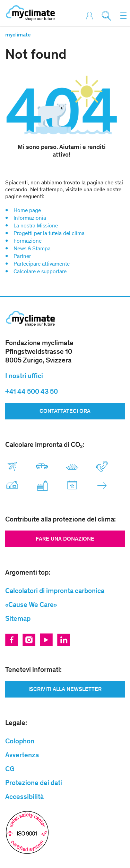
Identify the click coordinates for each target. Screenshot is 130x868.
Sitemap (18, 618)
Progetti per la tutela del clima (49, 233)
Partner (22, 256)
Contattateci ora (65, 411)
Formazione (28, 241)
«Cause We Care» (31, 604)
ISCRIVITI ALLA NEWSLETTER (65, 689)
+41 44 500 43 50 (32, 391)
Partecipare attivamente (42, 264)
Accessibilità (24, 796)
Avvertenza (22, 755)
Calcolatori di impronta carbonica (55, 591)
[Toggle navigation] (123, 16)
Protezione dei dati (34, 783)
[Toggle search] (108, 16)
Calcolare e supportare (40, 271)
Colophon (20, 741)
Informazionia (30, 218)
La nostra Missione (36, 226)
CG (10, 769)
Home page (27, 210)
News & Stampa (32, 248)
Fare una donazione (65, 539)
